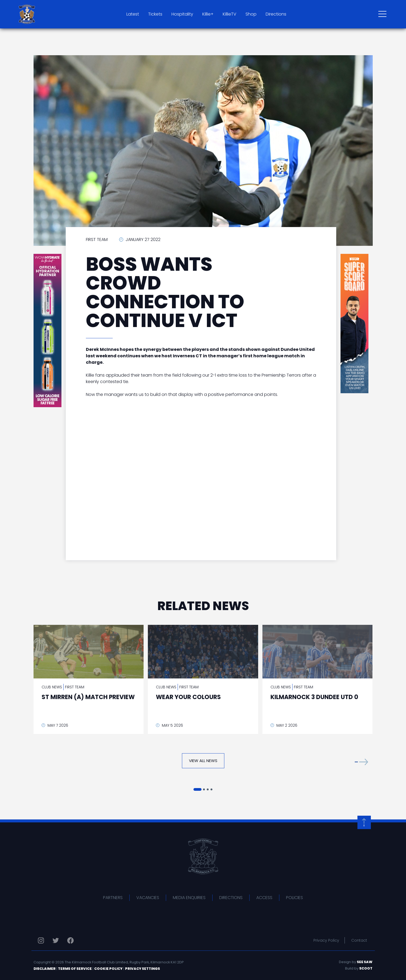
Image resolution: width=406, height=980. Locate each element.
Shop (251, 14)
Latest (133, 14)
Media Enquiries (189, 898)
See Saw (365, 962)
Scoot (366, 968)
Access (264, 898)
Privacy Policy (326, 940)
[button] (361, 762)
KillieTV (230, 14)
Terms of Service (75, 969)
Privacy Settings (142, 969)
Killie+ (208, 14)
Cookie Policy (108, 969)
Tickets (155, 14)
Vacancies (148, 898)
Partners (113, 898)
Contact (359, 940)
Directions (276, 14)
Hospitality (182, 14)
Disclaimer (45, 969)
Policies (295, 898)
